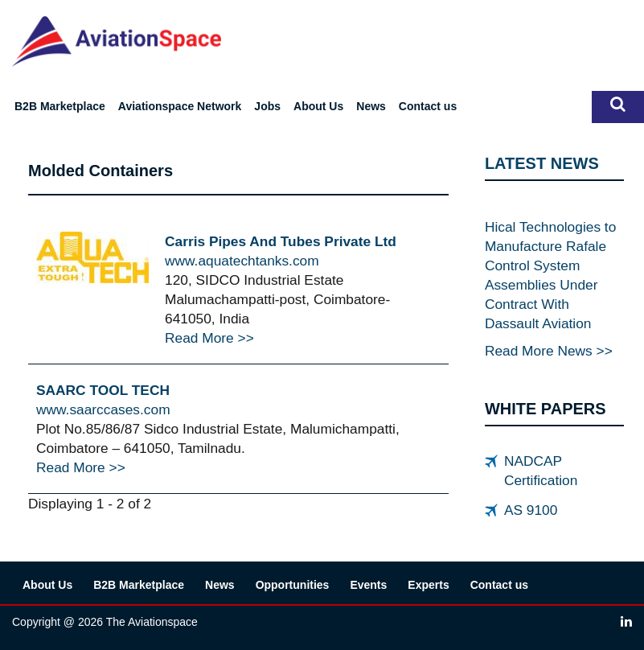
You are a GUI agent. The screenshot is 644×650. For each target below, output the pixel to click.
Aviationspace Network (180, 106)
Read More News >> (549, 351)
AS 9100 (531, 510)
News (371, 106)
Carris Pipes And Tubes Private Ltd (281, 241)
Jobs (267, 106)
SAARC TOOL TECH (103, 390)
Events (368, 585)
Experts (428, 585)
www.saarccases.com (103, 409)
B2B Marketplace (60, 106)
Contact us (428, 106)
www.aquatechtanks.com (242, 261)
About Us (318, 106)
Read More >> (209, 338)
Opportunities (293, 585)
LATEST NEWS (542, 163)
